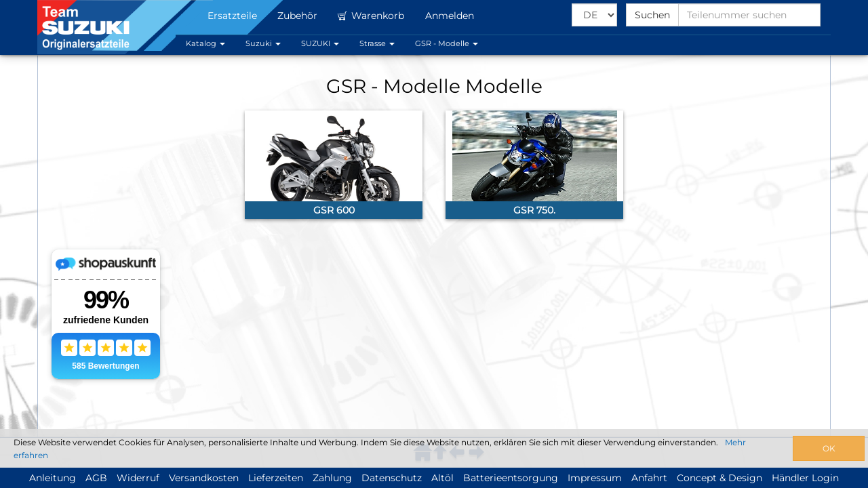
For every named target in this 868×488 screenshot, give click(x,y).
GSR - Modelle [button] (447, 43)
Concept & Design (719, 478)
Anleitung (53, 478)
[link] (334, 165)
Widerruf (138, 478)
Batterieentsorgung (511, 478)
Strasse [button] (377, 43)
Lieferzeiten (276, 478)
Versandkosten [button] (204, 478)
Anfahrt (649, 478)
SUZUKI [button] (320, 43)
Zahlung (332, 478)
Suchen (652, 15)
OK (829, 448)
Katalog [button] (205, 43)
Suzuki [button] (263, 43)
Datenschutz (392, 478)
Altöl (442, 478)
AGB (96, 478)
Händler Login (805, 478)
